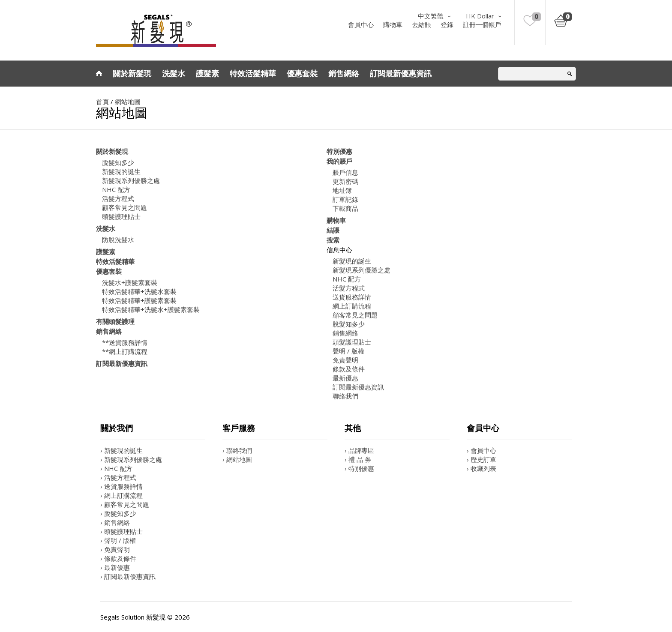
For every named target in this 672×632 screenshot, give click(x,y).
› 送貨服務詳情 (121, 486)
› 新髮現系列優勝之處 (131, 459)
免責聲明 (345, 360)
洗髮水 (174, 73)
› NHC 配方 (116, 468)
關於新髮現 (132, 73)
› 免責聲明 (115, 549)
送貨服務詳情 (352, 297)
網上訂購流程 (352, 306)
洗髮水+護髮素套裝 (130, 282)
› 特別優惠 (359, 468)
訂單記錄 (345, 199)
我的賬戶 (339, 161)
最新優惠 (345, 378)
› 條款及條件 (118, 558)
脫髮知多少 (118, 162)
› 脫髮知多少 (118, 513)
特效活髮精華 (253, 73)
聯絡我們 (345, 396)
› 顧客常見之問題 (125, 504)
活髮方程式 (118, 198)
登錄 (447, 24)
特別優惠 (339, 151)
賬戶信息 (345, 172)
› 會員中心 (481, 450)
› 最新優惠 (115, 567)
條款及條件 (349, 369)
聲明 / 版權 (348, 351)
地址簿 (342, 190)
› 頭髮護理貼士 (121, 531)
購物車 (393, 24)
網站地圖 (128, 102)
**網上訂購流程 (125, 351)
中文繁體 (431, 16)
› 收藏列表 (481, 468)
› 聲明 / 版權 (118, 540)
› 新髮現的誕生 (121, 450)
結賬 (333, 230)
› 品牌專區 (359, 450)
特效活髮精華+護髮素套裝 (139, 300)
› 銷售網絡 (115, 522)
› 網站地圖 (237, 459)
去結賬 (421, 24)
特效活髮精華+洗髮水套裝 (139, 291)
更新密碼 (345, 181)
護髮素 (207, 73)
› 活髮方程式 (118, 477)
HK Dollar (480, 16)
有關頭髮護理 (115, 321)
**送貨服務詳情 (125, 342)
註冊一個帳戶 (482, 24)
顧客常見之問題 (124, 207)
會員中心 (361, 24)
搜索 (333, 240)
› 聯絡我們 (237, 450)
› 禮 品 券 (358, 459)
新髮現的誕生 (121, 171)
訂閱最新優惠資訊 (401, 73)
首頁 (102, 102)
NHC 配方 (116, 189)
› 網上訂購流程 (121, 495)
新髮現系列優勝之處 (131, 180)
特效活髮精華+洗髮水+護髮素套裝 (151, 309)
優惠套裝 (302, 73)
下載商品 (345, 208)
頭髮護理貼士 (121, 216)
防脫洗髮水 (118, 240)
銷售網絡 (344, 73)
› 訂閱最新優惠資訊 (128, 576)
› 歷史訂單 (481, 459)
